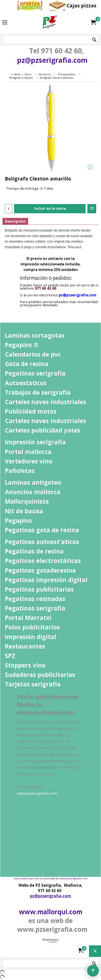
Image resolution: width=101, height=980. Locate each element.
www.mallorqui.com (27, 878)
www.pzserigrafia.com (73, 878)
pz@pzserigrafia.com (52, 60)
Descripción (15, 221)
